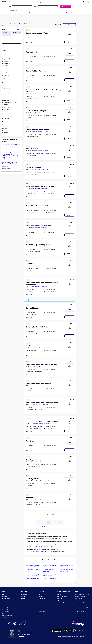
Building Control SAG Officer (38, 327)
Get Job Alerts (32, 300)
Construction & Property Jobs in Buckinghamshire (66, 566)
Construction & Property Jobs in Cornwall (66, 570)
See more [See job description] (29, 42)
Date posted (5, 93)
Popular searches (6, 606)
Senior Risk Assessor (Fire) (37, 33)
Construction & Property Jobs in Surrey (32, 579)
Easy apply (69, 42)
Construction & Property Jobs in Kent (49, 570)
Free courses (41, 604)
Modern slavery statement (63, 602)
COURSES (41, 591)
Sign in (36, 547)
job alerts (34, 545)
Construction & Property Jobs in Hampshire (21, 12)
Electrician (30, 264)
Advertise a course (43, 610)
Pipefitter (30, 441)
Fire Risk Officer (32, 52)
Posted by (5, 73)
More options (6, 128)
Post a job (23, 596)
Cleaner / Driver (32, 479)
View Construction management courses (12, 173)
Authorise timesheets (80, 596)
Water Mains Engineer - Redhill (38, 225)
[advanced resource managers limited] (7, 32)
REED (76, 591)
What (10, 7)
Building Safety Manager (36, 111)
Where (36, 7)
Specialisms (5, 100)
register (41, 547)
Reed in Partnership (79, 602)
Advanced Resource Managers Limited (39, 35)
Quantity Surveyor (33, 167)
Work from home (6, 600)
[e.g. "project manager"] (22, 7)
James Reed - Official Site (81, 606)
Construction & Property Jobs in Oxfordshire (49, 579)
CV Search (23, 598)
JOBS (4, 591)
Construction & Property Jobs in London (44, 12)
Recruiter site (24, 594)
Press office (60, 598)
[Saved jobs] (87, 2)
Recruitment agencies (25, 600)
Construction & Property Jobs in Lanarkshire (49, 575)
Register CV (73, 2)
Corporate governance (62, 600)
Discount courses (42, 602)
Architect (30, 498)
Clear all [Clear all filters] (19, 29)
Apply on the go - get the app (50, 527)
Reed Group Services (80, 598)
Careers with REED (79, 604)
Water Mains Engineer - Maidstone (40, 186)
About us (59, 594)
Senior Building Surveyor (36, 71)
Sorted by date (58, 25)
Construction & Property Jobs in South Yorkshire (69, 12)
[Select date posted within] (12, 96)
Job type (5, 56)
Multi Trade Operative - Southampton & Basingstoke (42, 284)
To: (3, 48)
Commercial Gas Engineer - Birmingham (42, 422)
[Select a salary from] (12, 45)
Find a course (42, 598)
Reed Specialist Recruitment (81, 600)
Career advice (6, 608)
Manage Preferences (62, 636)
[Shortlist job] (71, 30)
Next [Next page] (58, 522)
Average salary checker (8, 612)
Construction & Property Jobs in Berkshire (49, 566)
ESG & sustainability (80, 612)
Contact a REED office (7, 615)
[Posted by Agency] (16, 32)
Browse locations (6, 604)
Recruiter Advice (24, 602)
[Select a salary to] (12, 50)
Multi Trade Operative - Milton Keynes (41, 365)
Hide (4, 83)
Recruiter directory (7, 598)
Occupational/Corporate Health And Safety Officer (43, 91)
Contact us (5, 594)
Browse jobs (77, 7)
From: (4, 42)
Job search (5, 596)
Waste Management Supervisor (38, 245)
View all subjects (42, 600)
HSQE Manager (32, 149)
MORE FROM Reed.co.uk (63, 591)
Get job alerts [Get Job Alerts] (69, 25)
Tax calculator (5, 610)
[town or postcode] (48, 7)
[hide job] (74, 30)
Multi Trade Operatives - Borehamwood (42, 403)
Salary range (6, 39)
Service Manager (33, 308)
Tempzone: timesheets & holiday (82, 594)
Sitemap (4, 617)
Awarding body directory (44, 606)
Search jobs (65, 7)
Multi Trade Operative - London (39, 384)
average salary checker (41, 551)
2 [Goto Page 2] (52, 522)
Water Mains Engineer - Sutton (38, 206)
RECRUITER (24, 591)
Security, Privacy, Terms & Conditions (76, 636)
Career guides (42, 608)
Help (3, 614)
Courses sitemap (42, 612)
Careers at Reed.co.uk (62, 596)
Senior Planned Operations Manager (41, 130)
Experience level (7, 122)
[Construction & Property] (7, 35)
